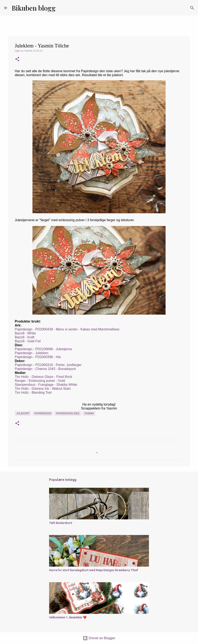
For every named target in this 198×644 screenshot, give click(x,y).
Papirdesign (43, 413)
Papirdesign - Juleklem (32, 353)
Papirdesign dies (68, 413)
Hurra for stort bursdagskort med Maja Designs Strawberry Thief (94, 570)
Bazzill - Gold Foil (28, 341)
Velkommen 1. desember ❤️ (68, 617)
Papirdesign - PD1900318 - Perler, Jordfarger (48, 365)
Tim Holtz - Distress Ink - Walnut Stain (43, 389)
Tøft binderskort (61, 523)
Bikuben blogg (34, 8)
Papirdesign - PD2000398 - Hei (38, 357)
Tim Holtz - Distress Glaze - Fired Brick (43, 377)
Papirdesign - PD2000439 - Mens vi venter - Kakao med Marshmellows (67, 329)
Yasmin (89, 413)
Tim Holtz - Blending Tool (33, 393)
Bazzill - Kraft (25, 337)
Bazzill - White (25, 333)
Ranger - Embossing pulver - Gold (40, 381)
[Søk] (61, 8)
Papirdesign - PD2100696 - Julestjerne (44, 349)
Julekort (23, 413)
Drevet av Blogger (99, 638)
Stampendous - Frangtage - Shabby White (46, 385)
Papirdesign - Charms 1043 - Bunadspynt (45, 369)
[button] (17, 60)
